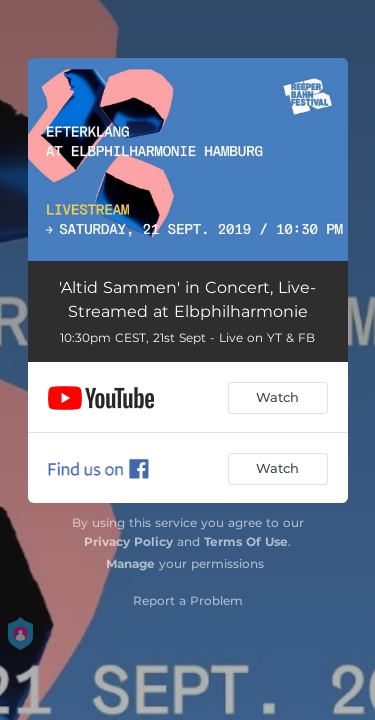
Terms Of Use (246, 541)
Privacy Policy (128, 541)
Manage (130, 563)
